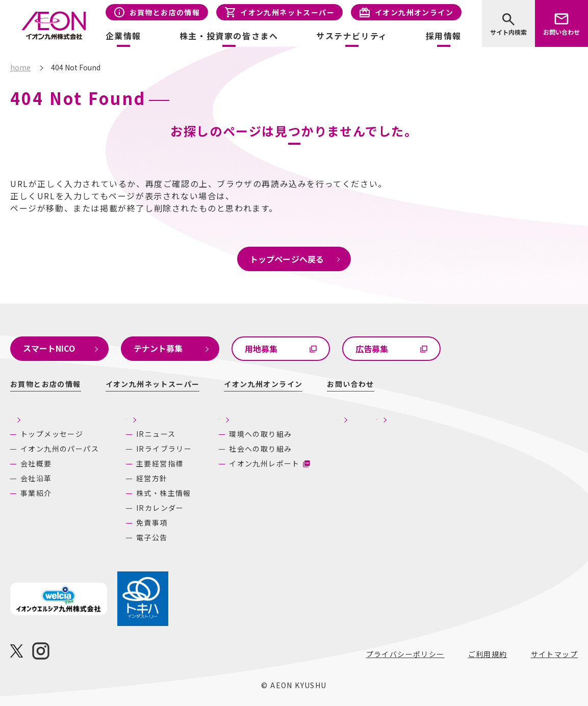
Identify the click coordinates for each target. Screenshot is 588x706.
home (20, 67)
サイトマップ (554, 654)
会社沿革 (36, 478)
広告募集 (372, 349)
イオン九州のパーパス (60, 449)
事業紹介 (36, 493)
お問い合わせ (561, 32)
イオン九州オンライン (414, 12)
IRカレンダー (160, 508)
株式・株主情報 (164, 493)
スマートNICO (49, 348)
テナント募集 (158, 348)
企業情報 (28, 416)
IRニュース (156, 434)
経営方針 (152, 478)
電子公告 (152, 537)
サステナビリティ (300, 416)
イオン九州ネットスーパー (287, 12)
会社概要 (36, 463)
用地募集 (261, 349)
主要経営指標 (160, 463)
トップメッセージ (52, 434)
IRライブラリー (164, 449)
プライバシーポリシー (405, 654)
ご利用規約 (488, 654)
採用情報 (444, 36)
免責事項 (152, 522)
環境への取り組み (306, 434)
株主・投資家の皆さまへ (175, 416)
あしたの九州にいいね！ (507, 416)
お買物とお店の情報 (165, 12)
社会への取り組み (306, 449)
